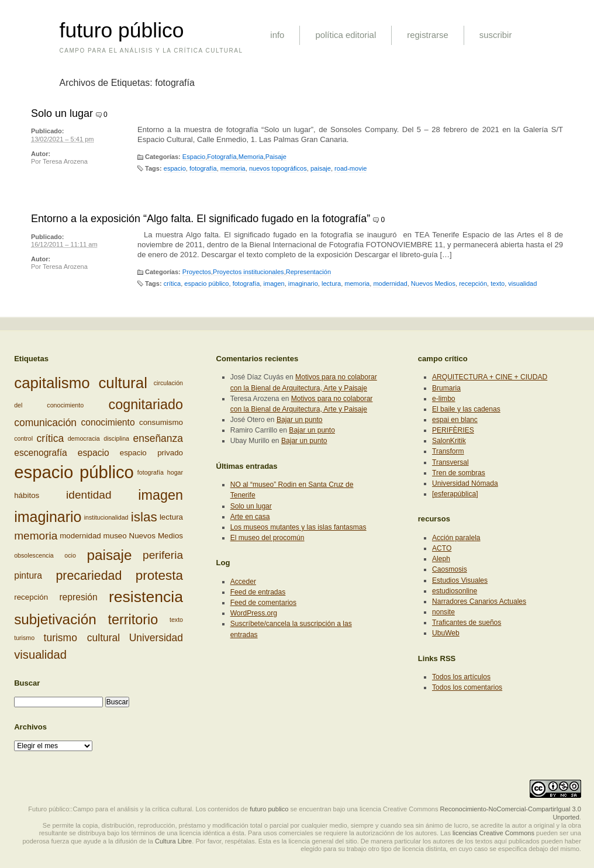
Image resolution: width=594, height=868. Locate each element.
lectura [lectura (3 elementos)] (171, 516)
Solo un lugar (62, 113)
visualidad (522, 283)
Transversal (450, 462)
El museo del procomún (267, 538)
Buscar (27, 683)
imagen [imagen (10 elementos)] (160, 495)
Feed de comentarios (263, 603)
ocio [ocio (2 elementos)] (70, 555)
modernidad (390, 283)
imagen (274, 283)
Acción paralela (456, 538)
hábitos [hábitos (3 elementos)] (27, 495)
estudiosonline (455, 591)
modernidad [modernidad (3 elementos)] (80, 536)
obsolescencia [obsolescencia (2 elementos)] (34, 555)
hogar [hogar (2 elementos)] (175, 472)
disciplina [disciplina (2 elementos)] (116, 438)
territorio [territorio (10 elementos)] (133, 620)
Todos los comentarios (467, 687)
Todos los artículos (461, 677)
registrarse (428, 35)
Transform (448, 451)
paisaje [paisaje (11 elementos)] (109, 555)
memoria (233, 168)
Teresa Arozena (65, 161)
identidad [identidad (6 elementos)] (89, 495)
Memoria (251, 157)
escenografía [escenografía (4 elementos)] (41, 453)
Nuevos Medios (433, 283)
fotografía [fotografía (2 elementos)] (151, 472)
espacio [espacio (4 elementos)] (94, 453)
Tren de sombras (459, 473)
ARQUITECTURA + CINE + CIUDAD (490, 377)
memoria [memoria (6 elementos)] (36, 536)
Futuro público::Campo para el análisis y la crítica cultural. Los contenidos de (138, 809)
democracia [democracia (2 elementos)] (84, 438)
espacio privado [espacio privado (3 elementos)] (151, 453)
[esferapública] (455, 494)
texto (498, 283)
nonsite (443, 612)
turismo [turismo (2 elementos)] (24, 638)
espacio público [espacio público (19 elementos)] (74, 472)
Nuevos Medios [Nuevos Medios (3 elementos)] (156, 536)
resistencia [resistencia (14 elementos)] (146, 597)
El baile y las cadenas (466, 409)
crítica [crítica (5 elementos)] (51, 438)
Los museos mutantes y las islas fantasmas (298, 527)
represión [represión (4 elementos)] (78, 597)
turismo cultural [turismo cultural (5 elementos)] (82, 638)
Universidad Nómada (465, 483)
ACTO (442, 548)
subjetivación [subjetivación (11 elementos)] (55, 619)
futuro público (122, 30)
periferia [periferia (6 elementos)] (163, 555)
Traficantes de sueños (467, 623)
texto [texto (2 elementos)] (176, 620)
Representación (308, 272)
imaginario (303, 283)
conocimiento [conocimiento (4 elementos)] (108, 423)
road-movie (350, 168)
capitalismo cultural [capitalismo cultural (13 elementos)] (81, 383)
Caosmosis (450, 569)
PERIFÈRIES (453, 430)
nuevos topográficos (278, 168)
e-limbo (444, 399)
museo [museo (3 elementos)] (115, 536)
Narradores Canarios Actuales (479, 601)
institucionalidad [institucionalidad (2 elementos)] (106, 517)
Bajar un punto (300, 420)
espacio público (206, 283)
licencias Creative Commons (493, 833)
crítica (172, 283)
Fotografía (222, 157)
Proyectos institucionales (248, 272)
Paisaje (276, 157)
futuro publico (269, 809)
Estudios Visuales (460, 580)
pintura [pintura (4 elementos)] (28, 575)
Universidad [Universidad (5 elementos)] (156, 638)
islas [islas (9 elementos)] (144, 516)
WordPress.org (254, 613)
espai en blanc (455, 420)
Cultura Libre (173, 841)
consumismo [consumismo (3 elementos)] (161, 423)
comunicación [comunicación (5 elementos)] (45, 423)
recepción (473, 283)
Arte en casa (250, 517)
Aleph (441, 559)
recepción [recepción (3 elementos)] (31, 597)
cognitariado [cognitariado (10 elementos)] (146, 404)
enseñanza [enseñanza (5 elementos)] (158, 438)
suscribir (496, 35)
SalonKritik (449, 441)
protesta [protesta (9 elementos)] (159, 575)
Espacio (194, 157)
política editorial (346, 35)
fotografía (203, 168)
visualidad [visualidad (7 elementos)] (40, 655)
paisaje (321, 168)
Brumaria (446, 388)
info (277, 35)
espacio (175, 168)
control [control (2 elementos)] (23, 438)
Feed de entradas (258, 592)
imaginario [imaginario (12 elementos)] (48, 517)
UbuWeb (446, 633)
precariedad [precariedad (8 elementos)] (89, 576)
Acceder (243, 582)
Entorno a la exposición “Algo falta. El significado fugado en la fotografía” (201, 219)
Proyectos (197, 272)
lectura (331, 283)
